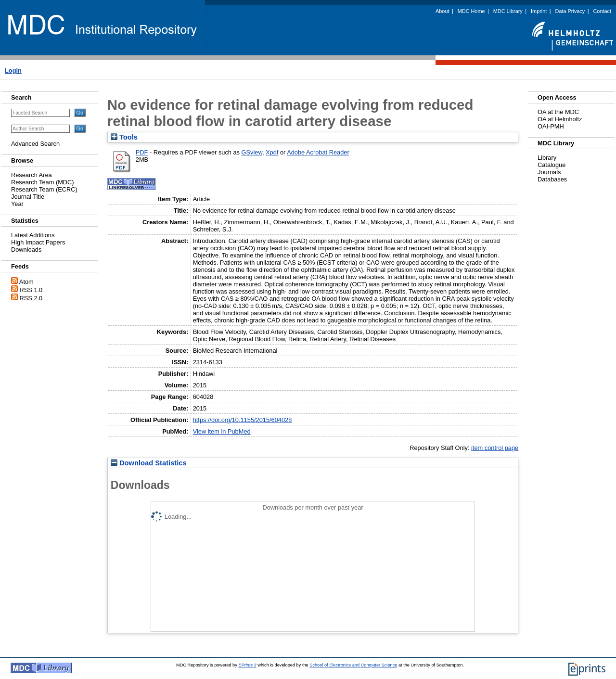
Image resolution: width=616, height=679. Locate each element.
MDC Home (471, 11)
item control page (495, 448)
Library (547, 158)
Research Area (32, 175)
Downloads (26, 250)
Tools (124, 137)
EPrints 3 (247, 665)
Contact (602, 11)
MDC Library (508, 11)
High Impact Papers (38, 242)
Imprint (539, 11)
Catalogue (552, 165)
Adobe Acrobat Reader (318, 152)
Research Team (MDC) (43, 182)
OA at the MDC (558, 112)
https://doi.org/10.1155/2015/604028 (243, 420)
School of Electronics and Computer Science (353, 665)
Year (17, 204)
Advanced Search (35, 144)
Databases (552, 179)
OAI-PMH (551, 126)
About (442, 11)
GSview (252, 152)
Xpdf (272, 152)
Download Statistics (149, 463)
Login (13, 70)
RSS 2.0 (31, 298)
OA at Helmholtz (560, 119)
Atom (26, 282)
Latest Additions (33, 235)
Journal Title (28, 197)
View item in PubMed (222, 431)
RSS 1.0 (31, 290)
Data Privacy (570, 11)
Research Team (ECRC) (44, 189)
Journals (549, 172)
